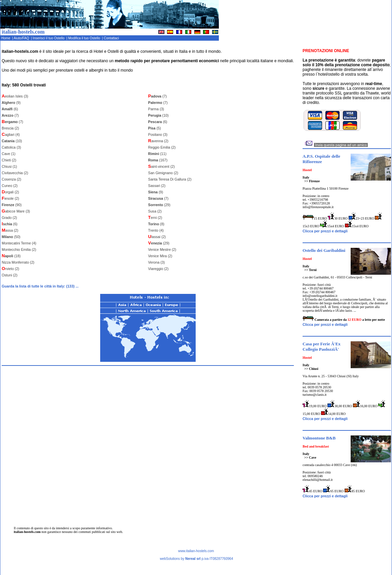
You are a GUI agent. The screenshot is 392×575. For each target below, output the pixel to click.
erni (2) (155, 218)
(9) (11, 103)
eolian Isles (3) (15, 96)
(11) (157, 154)
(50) (11, 237)
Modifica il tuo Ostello (85, 38)
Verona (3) (157, 262)
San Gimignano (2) (163, 173)
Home (6, 38)
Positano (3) (158, 135)
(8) (156, 224)
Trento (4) (156, 230)
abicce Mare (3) (16, 211)
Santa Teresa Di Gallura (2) (170, 179)
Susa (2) (155, 211)
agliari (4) (11, 135)
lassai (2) (157, 237)
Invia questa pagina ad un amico (341, 145)
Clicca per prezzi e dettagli (325, 231)
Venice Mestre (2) (162, 250)
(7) (10, 115)
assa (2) (10, 230)
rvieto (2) (10, 269)
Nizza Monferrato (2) (18, 262)
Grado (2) (9, 218)
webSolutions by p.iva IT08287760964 (196, 559)
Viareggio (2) (159, 269)
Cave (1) (9, 154)
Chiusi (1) (9, 166)
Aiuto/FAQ (22, 38)
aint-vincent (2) (162, 166)
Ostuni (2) (10, 275)
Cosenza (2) (11, 179)
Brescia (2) (10, 128)
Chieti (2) (9, 160)
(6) (10, 109)
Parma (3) (156, 109)
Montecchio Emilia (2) (19, 250)
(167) (158, 160)
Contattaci (112, 38)
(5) (155, 128)
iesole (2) (10, 198)
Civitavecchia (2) (15, 173)
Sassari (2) (157, 186)
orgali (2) (10, 192)
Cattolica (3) (11, 147)
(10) (12, 141)
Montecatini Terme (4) (19, 243)
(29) (159, 205)
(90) (12, 205)
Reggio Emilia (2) (162, 147)
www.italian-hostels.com (196, 551)
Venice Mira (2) (160, 256)
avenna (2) (158, 141)
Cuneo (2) (10, 186)
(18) (11, 256)
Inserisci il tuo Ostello (49, 38)
